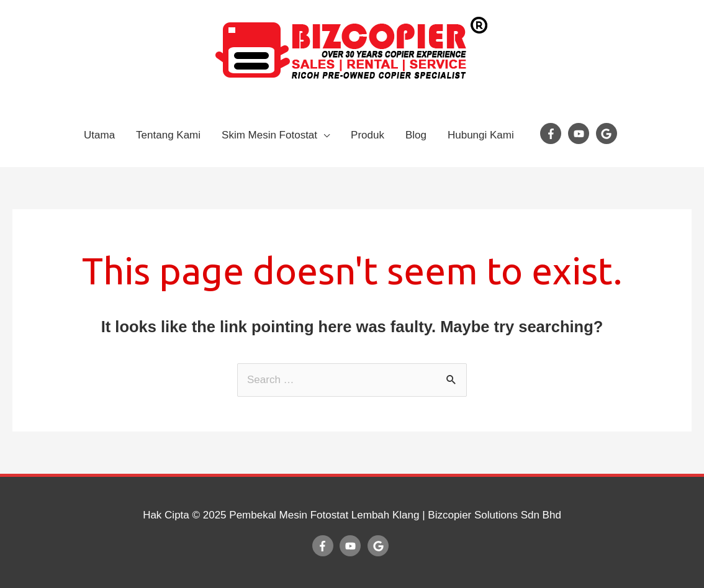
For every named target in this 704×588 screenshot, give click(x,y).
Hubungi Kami (481, 135)
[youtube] (580, 133)
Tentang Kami (168, 135)
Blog (416, 135)
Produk (368, 135)
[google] (608, 133)
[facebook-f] (553, 133)
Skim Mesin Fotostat (269, 135)
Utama (99, 135)
